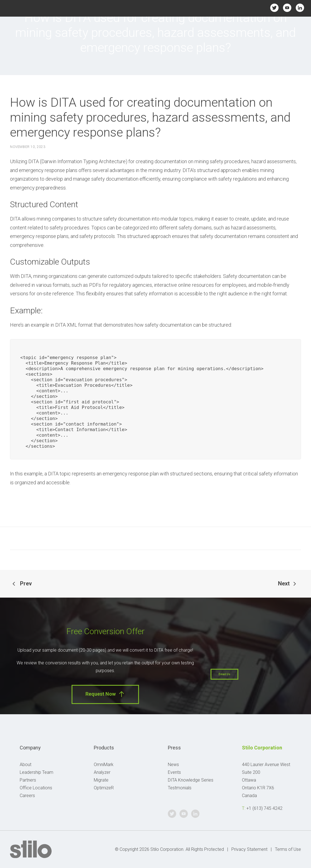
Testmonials (180, 788)
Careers (27, 796)
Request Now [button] (105, 694)
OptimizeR (104, 788)
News (173, 765)
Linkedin (300, 8)
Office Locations (36, 788)
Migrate (101, 780)
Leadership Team (36, 772)
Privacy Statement (249, 849)
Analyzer (102, 772)
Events (174, 772)
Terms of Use (288, 849)
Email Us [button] (224, 674)
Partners (28, 780)
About (26, 765)
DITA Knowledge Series (191, 780)
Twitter (275, 8)
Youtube (287, 8)
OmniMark (104, 765)
